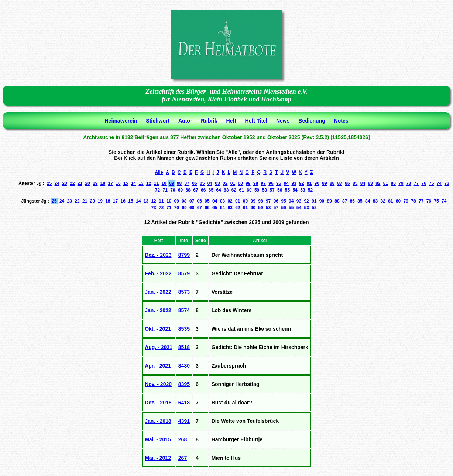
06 (194, 183)
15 (126, 183)
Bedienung (312, 121)
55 (287, 190)
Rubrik (209, 121)
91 (309, 183)
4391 (184, 421)
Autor (185, 121)
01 (233, 183)
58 (265, 190)
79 (401, 183)
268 (183, 439)
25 (49, 183)
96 (271, 183)
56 (280, 190)
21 (80, 183)
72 (157, 190)
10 (164, 183)
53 (303, 190)
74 (439, 183)
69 (180, 190)
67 (195, 190)
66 (203, 190)
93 (294, 183)
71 (165, 190)
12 (149, 183)
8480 (184, 366)
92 (301, 183)
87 (340, 183)
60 (249, 190)
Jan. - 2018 (158, 421)
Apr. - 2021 (158, 366)
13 (141, 183)
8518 (184, 347)
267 (183, 458)
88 (332, 183)
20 (87, 183)
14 (133, 183)
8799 (184, 255)
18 (103, 183)
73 (447, 183)
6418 (184, 403)
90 (317, 183)
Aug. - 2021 (159, 347)
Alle (159, 172)
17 (111, 183)
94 (286, 183)
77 (416, 183)
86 (347, 183)
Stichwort (158, 121)
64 (218, 190)
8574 (184, 310)
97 (263, 183)
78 (409, 183)
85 (355, 183)
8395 (184, 384)
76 (424, 183)
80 (393, 183)
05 (202, 183)
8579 (184, 273)
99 (248, 183)
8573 (184, 292)
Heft (231, 121)
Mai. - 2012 (158, 458)
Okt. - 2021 (158, 329)
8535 (184, 329)
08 (179, 183)
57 (272, 190)
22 (72, 183)
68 (188, 190)
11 (156, 183)
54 (295, 190)
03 (217, 183)
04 (210, 183)
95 (279, 183)
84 (363, 183)
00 (240, 183)
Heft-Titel (256, 121)
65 (211, 190)
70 (173, 190)
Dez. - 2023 (158, 255)
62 (234, 190)
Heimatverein (121, 121)
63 (226, 190)
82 (378, 183)
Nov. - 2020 (158, 384)
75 (431, 183)
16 (118, 183)
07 (187, 183)
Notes (341, 121)
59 (257, 190)
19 (95, 183)
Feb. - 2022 (158, 273)
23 (64, 183)
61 (242, 190)
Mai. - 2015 (158, 439)
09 (171, 183)
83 (370, 183)
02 (225, 183)
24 (57, 183)
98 (256, 183)
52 (310, 190)
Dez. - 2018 (158, 403)
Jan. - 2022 (158, 292)
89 (324, 183)
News (283, 121)
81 (386, 183)
